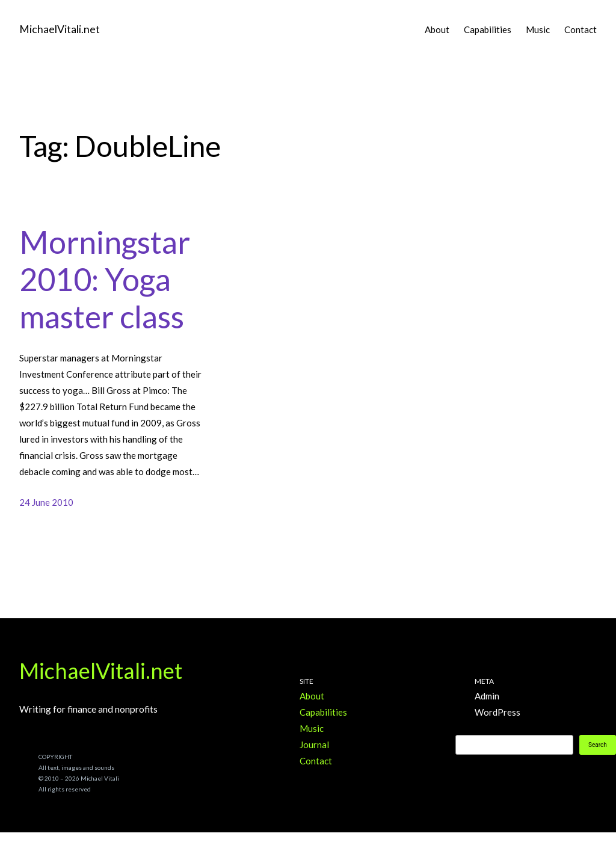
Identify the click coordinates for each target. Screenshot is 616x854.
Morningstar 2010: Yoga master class (105, 279)
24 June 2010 (46, 502)
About (312, 696)
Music (312, 728)
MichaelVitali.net (60, 29)
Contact (316, 761)
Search (598, 745)
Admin (487, 696)
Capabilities (323, 712)
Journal (314, 745)
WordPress (497, 712)
